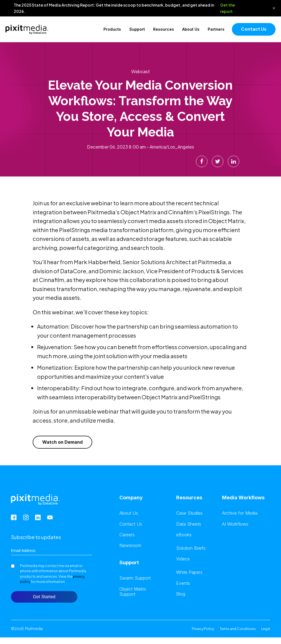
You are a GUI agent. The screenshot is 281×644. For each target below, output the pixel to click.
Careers (127, 535)
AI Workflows (235, 524)
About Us (191, 29)
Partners (216, 29)
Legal (266, 629)
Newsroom (130, 545)
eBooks (184, 535)
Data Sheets (189, 524)
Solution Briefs (191, 548)
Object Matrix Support (133, 592)
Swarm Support (135, 578)
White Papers (189, 572)
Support (137, 29)
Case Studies (189, 513)
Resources (164, 29)
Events (183, 583)
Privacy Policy (203, 629)
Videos (183, 559)
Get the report (227, 8)
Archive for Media (240, 513)
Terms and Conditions (238, 629)
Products (112, 29)
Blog (181, 594)
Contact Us (254, 29)
